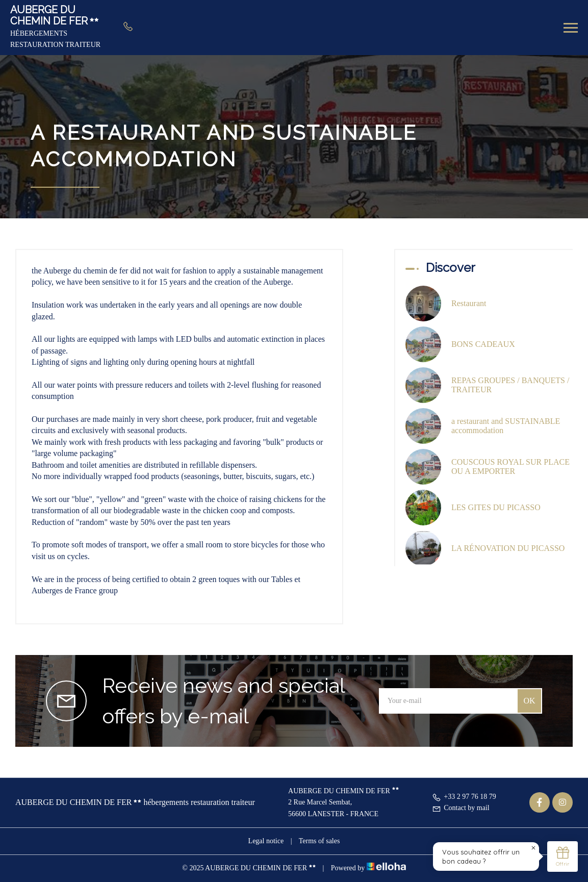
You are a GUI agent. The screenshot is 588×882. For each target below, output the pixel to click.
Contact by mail (461, 808)
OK (529, 701)
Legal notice (266, 841)
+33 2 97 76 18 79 (464, 797)
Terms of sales (319, 841)
